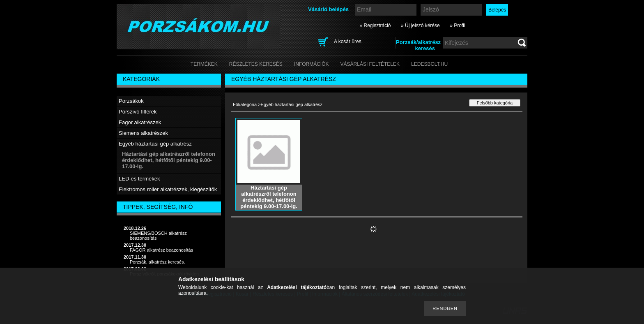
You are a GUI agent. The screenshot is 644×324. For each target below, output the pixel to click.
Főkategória (245, 104)
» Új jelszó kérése (420, 25)
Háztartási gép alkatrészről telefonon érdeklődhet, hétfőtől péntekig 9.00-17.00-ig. (169, 160)
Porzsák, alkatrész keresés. (158, 262)
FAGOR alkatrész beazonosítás (161, 250)
